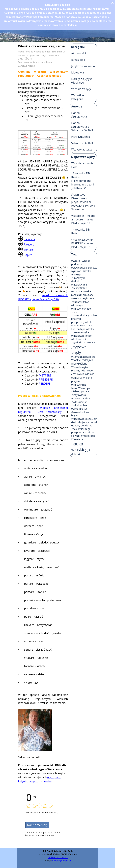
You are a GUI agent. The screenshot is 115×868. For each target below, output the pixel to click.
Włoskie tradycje (81, 89)
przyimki (76, 319)
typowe (76, 398)
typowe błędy (79, 350)
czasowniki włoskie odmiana (39, 62)
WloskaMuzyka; (80, 367)
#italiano (87, 398)
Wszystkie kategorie (78, 97)
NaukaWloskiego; (81, 388)
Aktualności (79, 53)
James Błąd (78, 60)
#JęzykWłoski (79, 395)
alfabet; (75, 391)
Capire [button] (28, 255)
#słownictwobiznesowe (84, 268)
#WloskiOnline (79, 405)
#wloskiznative (79, 409)
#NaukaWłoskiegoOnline (85, 419)
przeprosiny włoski (82, 322)
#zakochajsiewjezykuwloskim (87, 422)
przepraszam (79, 432)
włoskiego (87, 370)
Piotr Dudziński (81, 137)
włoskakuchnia (79, 339)
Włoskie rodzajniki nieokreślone (82, 362)
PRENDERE (46, 380)
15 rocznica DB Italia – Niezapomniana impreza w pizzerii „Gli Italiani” (83, 181)
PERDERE (45, 384)
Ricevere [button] (29, 244)
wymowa (76, 271)
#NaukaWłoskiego (81, 336)
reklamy (76, 370)
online (48, 781)
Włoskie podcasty (81, 262)
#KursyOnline (79, 385)
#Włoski (76, 261)
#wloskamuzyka (80, 332)
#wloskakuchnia (80, 412)
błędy (74, 415)
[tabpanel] (58, 858)
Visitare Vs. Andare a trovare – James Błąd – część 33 (83, 219)
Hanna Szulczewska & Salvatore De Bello (83, 127)
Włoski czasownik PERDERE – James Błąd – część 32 (82, 243)
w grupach (54, 777)
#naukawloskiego (81, 429)
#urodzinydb (78, 278)
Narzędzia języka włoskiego (82, 81)
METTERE (45, 375)
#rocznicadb (88, 436)
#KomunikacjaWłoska (83, 357)
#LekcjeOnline (79, 288)
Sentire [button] (28, 250)
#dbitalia (76, 454)
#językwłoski (78, 342)
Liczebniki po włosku (83, 329)
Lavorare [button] (30, 239)
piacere (85, 391)
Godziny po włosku (82, 425)
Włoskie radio (79, 439)
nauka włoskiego (81, 447)
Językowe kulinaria (83, 66)
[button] (21, 239)
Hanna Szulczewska (79, 115)
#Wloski (76, 281)
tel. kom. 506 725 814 (58, 857)
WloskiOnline (78, 325)
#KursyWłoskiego (81, 309)
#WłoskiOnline (79, 402)
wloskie (91, 342)
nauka (75, 298)
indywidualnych (28, 781)
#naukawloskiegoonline (84, 315)
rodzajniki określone (82, 295)
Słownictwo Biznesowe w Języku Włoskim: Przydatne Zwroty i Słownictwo (83, 202)
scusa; (75, 312)
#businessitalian (80, 302)
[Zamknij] (112, 3)
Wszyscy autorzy (82, 149)
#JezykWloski (87, 298)
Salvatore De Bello (83, 143)
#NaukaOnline (79, 285)
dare (89, 325)
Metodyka (78, 72)
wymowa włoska (26, 66)
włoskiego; (77, 305)
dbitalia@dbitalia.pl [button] (61, 861)
